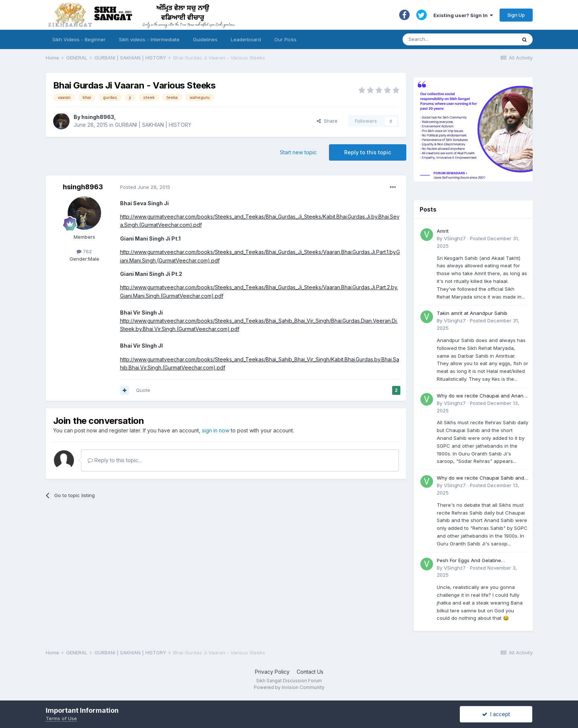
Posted (145, 187)
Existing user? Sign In (463, 15)
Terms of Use (61, 718)
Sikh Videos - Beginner (79, 39)
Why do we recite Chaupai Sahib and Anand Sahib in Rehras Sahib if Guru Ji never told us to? (482, 478)
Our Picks (285, 39)
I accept (496, 714)
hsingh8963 (98, 117)
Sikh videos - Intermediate (149, 39)
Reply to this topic (368, 152)
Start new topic (298, 152)
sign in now (216, 430)
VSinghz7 (455, 238)
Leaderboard (246, 39)
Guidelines (205, 39)
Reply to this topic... (115, 460)
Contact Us (310, 672)
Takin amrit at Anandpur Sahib (472, 313)
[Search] (452, 39)
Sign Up (516, 15)
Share (327, 121)
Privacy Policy (272, 672)
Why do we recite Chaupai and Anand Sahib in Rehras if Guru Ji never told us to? (482, 396)
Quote (143, 390)
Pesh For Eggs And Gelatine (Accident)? (469, 561)
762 (84, 251)
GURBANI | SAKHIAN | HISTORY (153, 125)
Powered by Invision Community (289, 687)
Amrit (443, 231)
